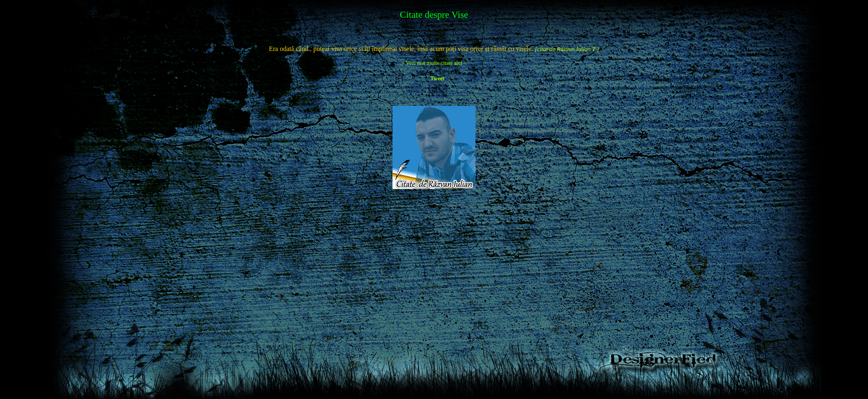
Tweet (437, 78)
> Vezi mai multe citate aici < (434, 63)
